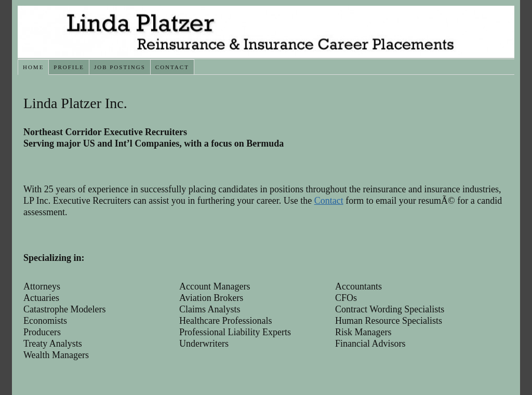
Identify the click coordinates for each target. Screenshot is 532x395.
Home (33, 67)
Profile (69, 67)
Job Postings (120, 67)
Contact (172, 67)
